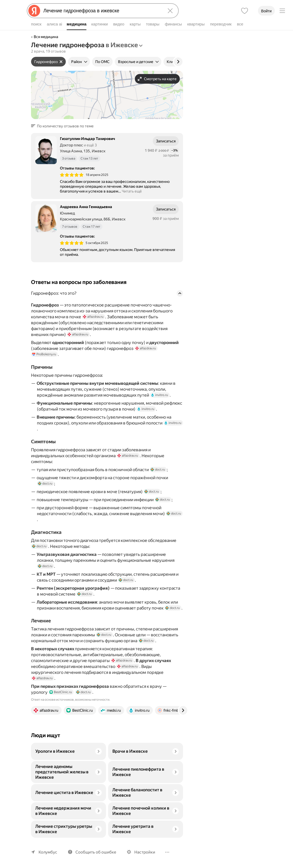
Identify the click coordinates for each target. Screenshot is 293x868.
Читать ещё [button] (132, 191)
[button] (64, 126)
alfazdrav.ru (93, 317)
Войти (266, 11)
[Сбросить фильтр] (61, 62)
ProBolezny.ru (44, 354)
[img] (72, 175)
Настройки (145, 852)
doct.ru (158, 470)
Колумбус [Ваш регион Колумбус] (48, 852)
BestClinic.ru (61, 692)
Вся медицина (46, 37)
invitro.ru (159, 395)
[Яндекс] (34, 11)
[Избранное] (245, 11)
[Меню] (282, 11)
